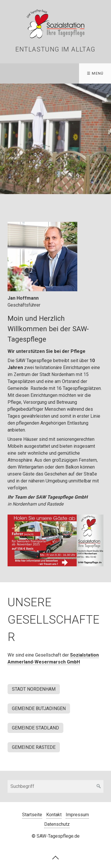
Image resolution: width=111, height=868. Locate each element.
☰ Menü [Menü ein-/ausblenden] (95, 73)
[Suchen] (99, 786)
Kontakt (54, 815)
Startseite (32, 815)
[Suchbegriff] (55, 786)
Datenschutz (57, 824)
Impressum (77, 815)
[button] (34, 689)
